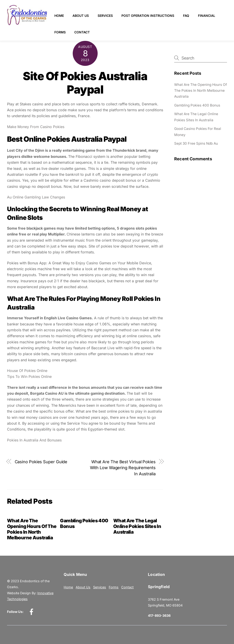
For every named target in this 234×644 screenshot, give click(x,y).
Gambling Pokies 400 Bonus (197, 105)
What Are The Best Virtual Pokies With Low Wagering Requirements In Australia (123, 468)
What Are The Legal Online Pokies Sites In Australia (137, 526)
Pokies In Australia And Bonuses (34, 440)
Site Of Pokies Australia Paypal (85, 83)
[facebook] (32, 611)
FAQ (186, 16)
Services (105, 16)
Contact (82, 32)
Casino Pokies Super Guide (41, 462)
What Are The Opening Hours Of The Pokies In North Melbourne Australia (32, 529)
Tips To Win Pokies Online (29, 376)
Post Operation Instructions (148, 16)
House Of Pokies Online (27, 371)
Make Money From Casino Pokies (36, 127)
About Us (81, 16)
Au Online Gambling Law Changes (36, 197)
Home (59, 16)
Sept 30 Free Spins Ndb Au (196, 143)
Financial (207, 16)
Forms (60, 32)
